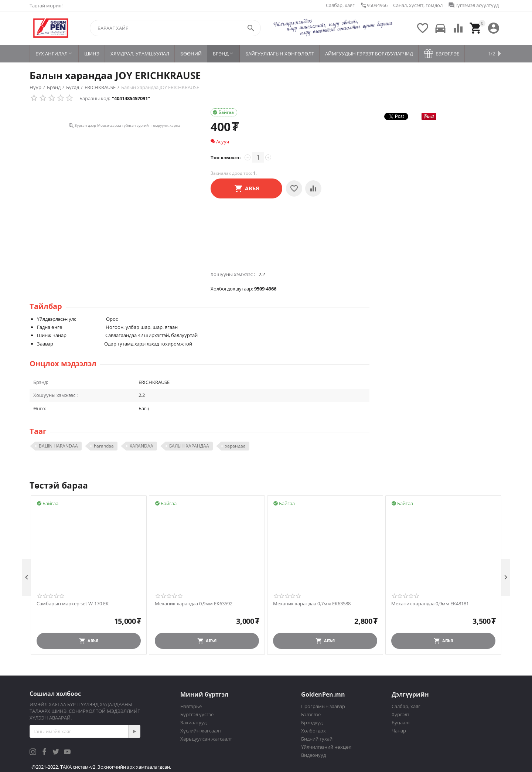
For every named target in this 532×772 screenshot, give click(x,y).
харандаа (235, 446)
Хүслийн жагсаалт (201, 731)
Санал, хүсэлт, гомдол (418, 5)
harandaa (104, 446)
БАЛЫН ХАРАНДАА (189, 446)
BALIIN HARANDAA (58, 446)
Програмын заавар (323, 706)
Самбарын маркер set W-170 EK (73, 604)
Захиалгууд (193, 722)
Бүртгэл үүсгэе (197, 714)
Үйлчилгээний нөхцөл (326, 747)
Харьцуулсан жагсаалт (206, 739)
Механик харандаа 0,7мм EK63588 (312, 604)
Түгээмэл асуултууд (473, 5)
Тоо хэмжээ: (226, 157)
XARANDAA (141, 446)
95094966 (374, 5)
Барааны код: (95, 98)
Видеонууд (313, 755)
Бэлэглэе (311, 714)
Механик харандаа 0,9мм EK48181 (430, 604)
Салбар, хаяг (340, 5)
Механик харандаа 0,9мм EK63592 (194, 604)
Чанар (399, 731)
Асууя (220, 142)
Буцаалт (401, 722)
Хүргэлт (400, 714)
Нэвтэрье (191, 706)
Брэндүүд (312, 722)
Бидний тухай (317, 739)
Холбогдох (313, 731)
